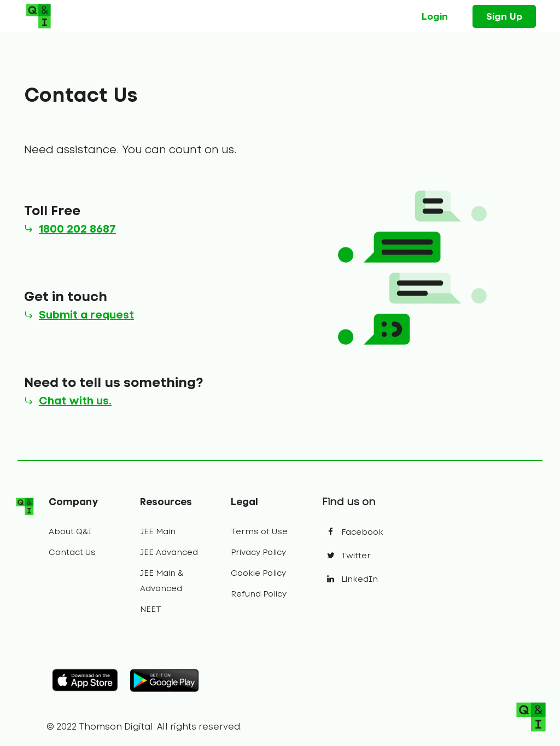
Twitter (346, 556)
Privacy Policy (258, 552)
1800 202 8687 (77, 229)
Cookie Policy (258, 573)
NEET (151, 609)
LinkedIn (350, 579)
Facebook (353, 532)
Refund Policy (259, 594)
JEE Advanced (169, 552)
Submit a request (86, 315)
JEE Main (158, 531)
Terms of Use (259, 531)
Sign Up (504, 16)
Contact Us (72, 552)
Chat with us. (75, 401)
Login (435, 16)
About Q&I (70, 531)
